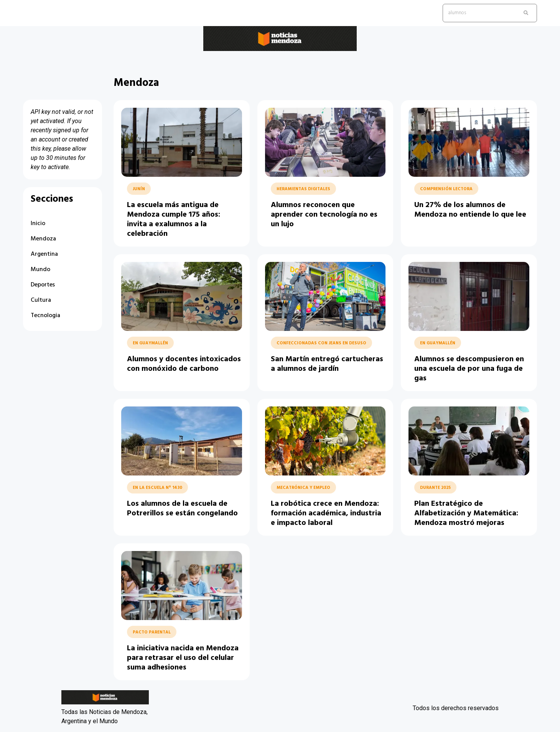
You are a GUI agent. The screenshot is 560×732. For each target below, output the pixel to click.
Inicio (38, 224)
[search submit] (526, 13)
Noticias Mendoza (94, 57)
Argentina (44, 254)
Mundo (40, 270)
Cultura (41, 300)
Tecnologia (45, 316)
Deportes (43, 285)
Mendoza (43, 239)
